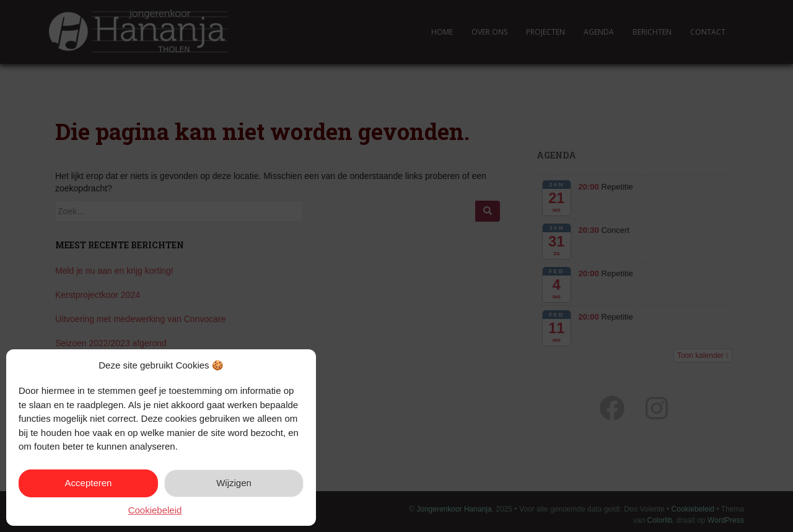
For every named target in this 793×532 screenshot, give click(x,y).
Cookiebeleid (155, 510)
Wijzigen (234, 483)
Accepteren (89, 483)
